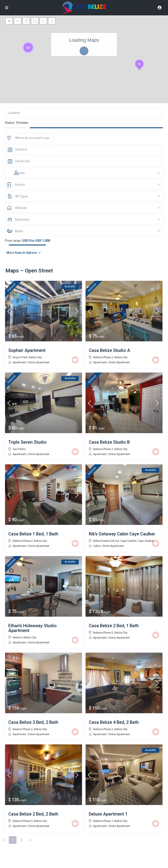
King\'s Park (20, 357)
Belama (17, 637)
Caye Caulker (146, 541)
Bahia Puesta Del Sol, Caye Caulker (115, 541)
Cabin (97, 546)
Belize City (35, 357)
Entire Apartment (39, 362)
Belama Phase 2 (103, 357)
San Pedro (19, 449)
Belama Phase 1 (103, 821)
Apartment (19, 362)
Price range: (13, 241)
